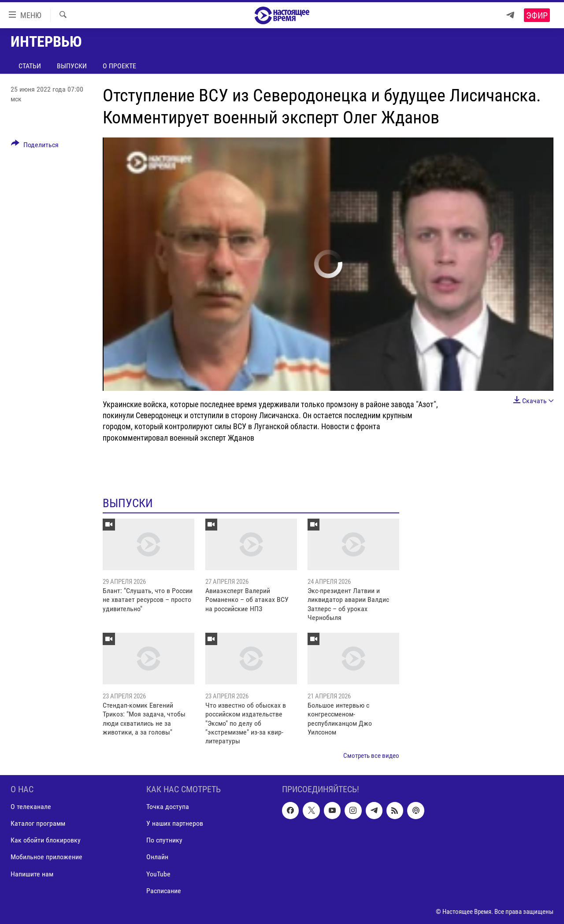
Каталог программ (38, 824)
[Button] (35, 146)
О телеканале (31, 807)
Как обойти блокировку (46, 841)
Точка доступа (168, 807)
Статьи (30, 66)
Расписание (164, 891)
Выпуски (72, 66)
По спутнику (164, 841)
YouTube (158, 874)
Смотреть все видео (371, 756)
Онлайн (157, 857)
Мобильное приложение (46, 857)
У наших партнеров (175, 824)
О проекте (119, 66)
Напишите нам (32, 874)
